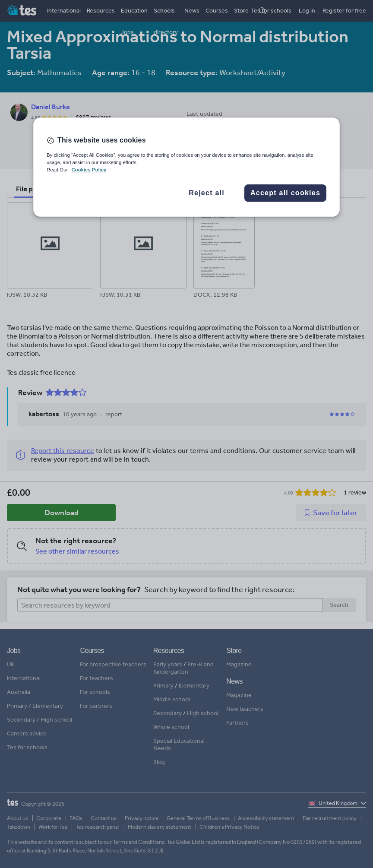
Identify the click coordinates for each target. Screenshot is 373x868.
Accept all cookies (285, 193)
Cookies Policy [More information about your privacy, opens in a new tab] (89, 170)
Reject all (207, 193)
